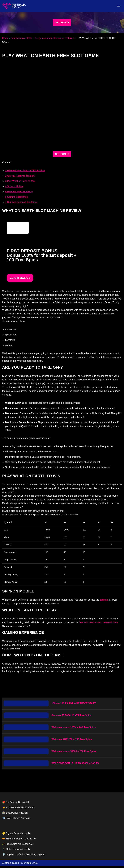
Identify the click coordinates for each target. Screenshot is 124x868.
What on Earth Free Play (19, 192)
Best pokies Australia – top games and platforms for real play (42, 38)
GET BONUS (62, 23)
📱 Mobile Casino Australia (16, 851)
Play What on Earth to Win (20, 181)
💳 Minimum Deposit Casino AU (19, 841)
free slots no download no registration (99, 624)
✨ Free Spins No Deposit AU (18, 846)
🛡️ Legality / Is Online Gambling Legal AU (24, 856)
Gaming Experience (17, 197)
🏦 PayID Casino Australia (16, 820)
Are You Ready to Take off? (20, 176)
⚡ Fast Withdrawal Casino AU (18, 809)
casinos (104, 601)
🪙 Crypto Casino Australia (16, 835)
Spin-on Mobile (14, 187)
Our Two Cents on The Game (22, 202)
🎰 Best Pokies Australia (15, 815)
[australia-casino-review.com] (14, 6)
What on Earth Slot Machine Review (25, 171)
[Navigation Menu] (118, 6)
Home (5, 38)
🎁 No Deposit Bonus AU (15, 804)
